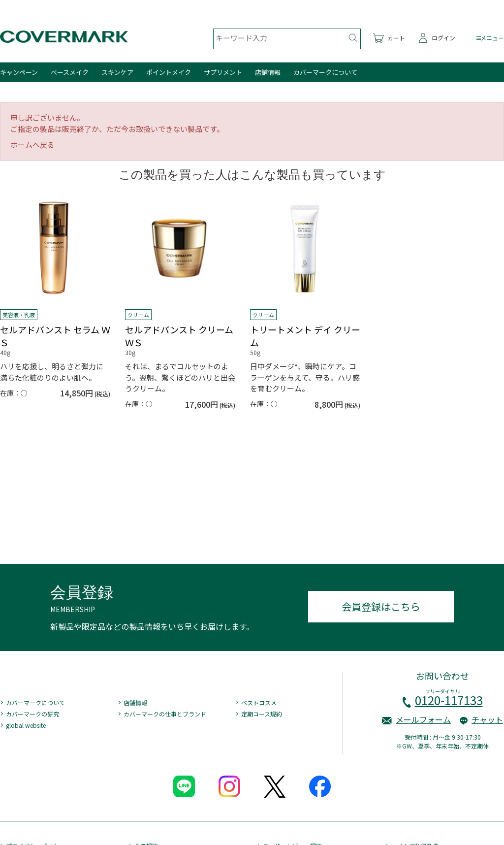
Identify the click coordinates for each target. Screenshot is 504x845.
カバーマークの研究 (32, 714)
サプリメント (223, 72)
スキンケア (117, 72)
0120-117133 (449, 700)
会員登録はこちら (381, 606)
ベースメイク (70, 72)
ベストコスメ (259, 702)
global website (26, 725)
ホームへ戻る (32, 145)
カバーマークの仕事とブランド (165, 714)
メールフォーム (423, 719)
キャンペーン (19, 72)
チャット (487, 719)
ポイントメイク (169, 72)
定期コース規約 (262, 714)
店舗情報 (268, 72)
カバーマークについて (325, 72)
